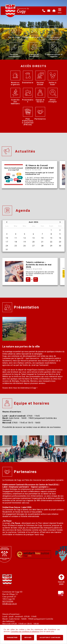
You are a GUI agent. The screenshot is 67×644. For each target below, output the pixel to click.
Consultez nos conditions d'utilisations (25, 632)
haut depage (61, 580)
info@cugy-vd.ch (10, 604)
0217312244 (8, 601)
